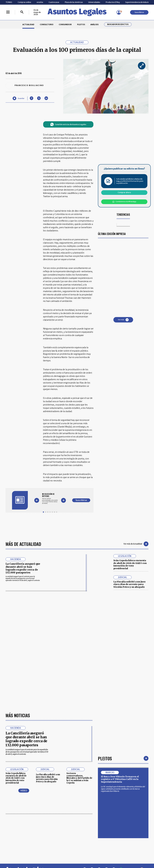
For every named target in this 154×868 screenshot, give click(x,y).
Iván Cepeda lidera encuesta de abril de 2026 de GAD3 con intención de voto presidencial (130, 564)
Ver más (123, 320)
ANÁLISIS (94, 24)
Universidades (94, 2)
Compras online (24, 2)
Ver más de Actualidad (136, 544)
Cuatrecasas (54, 2)
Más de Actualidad (23, 544)
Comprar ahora (124, 192)
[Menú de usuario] (119, 12)
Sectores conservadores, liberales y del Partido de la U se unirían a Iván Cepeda (79, 778)
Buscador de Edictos (118, 24)
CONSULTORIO (47, 24)
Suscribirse (139, 12)
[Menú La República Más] (8, 12)
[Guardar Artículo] (18, 98)
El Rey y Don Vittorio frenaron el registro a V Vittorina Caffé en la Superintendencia (120, 779)
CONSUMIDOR (65, 24)
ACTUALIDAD (28, 24)
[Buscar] (22, 12)
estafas (40, 2)
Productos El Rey (113, 2)
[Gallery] (50, 499)
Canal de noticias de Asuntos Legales (68, 124)
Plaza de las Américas (74, 2)
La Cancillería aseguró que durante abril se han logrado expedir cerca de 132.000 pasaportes (23, 568)
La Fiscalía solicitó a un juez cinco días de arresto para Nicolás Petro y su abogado (129, 584)
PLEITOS (81, 24)
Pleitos (105, 758)
